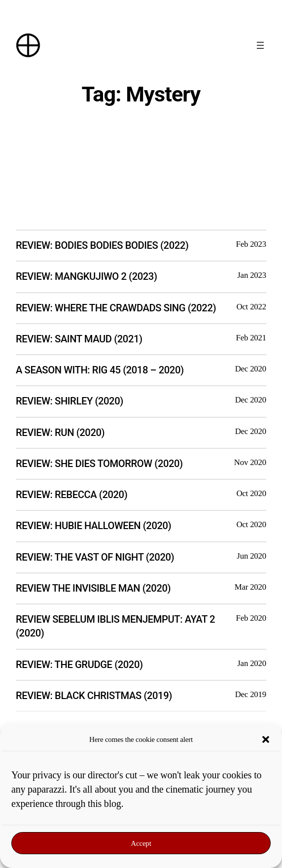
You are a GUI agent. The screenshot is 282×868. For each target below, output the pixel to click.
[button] (266, 739)
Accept (141, 843)
